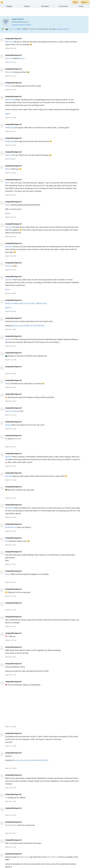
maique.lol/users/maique (21, 25)
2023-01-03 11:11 (11, 131)
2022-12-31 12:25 (11, 815)
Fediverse (27, 6)
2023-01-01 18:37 (11, 387)
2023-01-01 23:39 (11, 293)
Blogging (9, 6)
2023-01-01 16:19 (11, 466)
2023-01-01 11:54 (11, 596)
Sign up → (85, 2)
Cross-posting (63, 6)
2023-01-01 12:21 (11, 564)
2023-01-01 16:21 (11, 447)
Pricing (81, 6)
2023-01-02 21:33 (11, 217)
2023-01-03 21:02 (11, 48)
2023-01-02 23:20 (11, 173)
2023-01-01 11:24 (11, 640)
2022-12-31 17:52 (11, 675)
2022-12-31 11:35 (11, 847)
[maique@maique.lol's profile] (2, 40)
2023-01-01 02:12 (11, 657)
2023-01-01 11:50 (11, 626)
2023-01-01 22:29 (11, 329)
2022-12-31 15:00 (11, 727)
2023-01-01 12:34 (11, 545)
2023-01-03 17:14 (11, 62)
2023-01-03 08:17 (11, 159)
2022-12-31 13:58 (11, 746)
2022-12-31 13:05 (11, 788)
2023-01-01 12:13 (11, 582)
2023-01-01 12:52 (11, 531)
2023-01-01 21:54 (11, 360)
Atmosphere (45, 6)
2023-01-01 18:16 (11, 415)
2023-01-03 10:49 (11, 145)
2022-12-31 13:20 (11, 768)
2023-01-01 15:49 (11, 480)
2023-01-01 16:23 (11, 429)
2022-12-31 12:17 (11, 833)
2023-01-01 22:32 (11, 311)
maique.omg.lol (63, 29)
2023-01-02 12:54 (11, 270)
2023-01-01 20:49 (11, 374)
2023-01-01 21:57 (11, 346)
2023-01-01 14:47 (11, 498)
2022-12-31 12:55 (11, 801)
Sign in (75, 2)
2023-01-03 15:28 (11, 118)
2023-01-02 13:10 (11, 237)
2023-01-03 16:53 (11, 90)
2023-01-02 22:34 (11, 195)
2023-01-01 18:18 (11, 401)
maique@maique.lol (13, 38)
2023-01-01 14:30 (11, 517)
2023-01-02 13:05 (11, 256)
